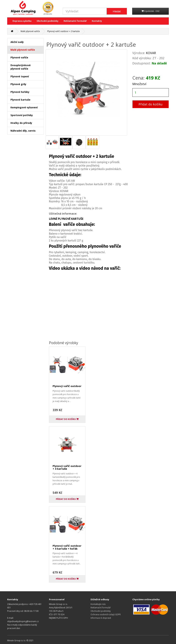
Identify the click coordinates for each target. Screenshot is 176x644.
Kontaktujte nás (98, 604)
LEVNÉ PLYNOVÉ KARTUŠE (66, 219)
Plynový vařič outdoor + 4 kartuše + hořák (67, 547)
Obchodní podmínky (48, 21)
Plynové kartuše (20, 100)
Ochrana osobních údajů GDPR (106, 614)
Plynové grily (18, 84)
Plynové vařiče (19, 57)
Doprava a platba (22, 21)
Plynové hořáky (20, 92)
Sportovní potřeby (22, 115)
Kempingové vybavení (24, 107)
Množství (139, 84)
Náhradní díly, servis (23, 131)
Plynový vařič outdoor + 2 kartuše (64, 31)
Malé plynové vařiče (30, 31)
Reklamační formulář (75, 21)
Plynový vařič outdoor (67, 386)
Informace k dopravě (101, 618)
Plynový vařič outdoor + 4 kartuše (67, 467)
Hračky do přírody (21, 123)
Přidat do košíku (151, 104)
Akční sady (17, 42)
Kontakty (97, 21)
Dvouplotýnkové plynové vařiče (21, 67)
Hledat (117, 11)
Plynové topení (20, 76)
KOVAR (151, 53)
